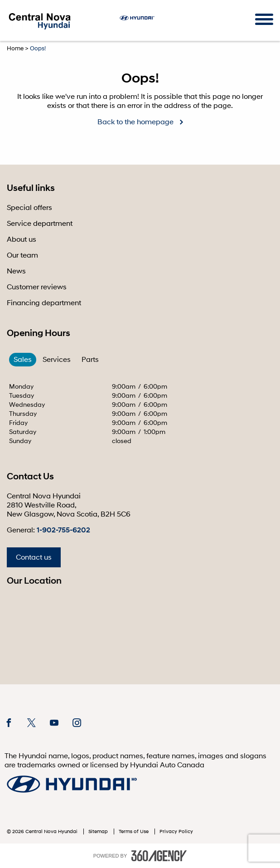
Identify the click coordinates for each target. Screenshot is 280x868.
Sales (23, 360)
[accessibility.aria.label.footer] (159, 856)
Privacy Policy (176, 831)
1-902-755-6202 (63, 530)
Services (57, 360)
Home (15, 49)
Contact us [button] (34, 557)
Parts (90, 360)
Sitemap (99, 831)
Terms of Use (134, 831)
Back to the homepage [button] (135, 122)
